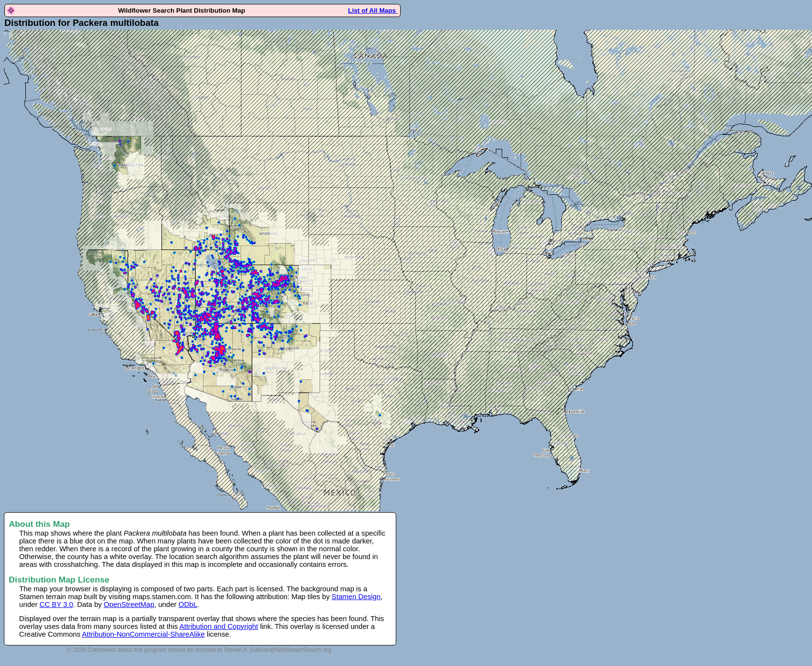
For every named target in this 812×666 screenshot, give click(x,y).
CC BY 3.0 (56, 604)
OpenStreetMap (129, 604)
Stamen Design (356, 597)
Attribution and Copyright (219, 626)
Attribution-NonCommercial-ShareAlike (143, 634)
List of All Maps (373, 10)
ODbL (188, 604)
